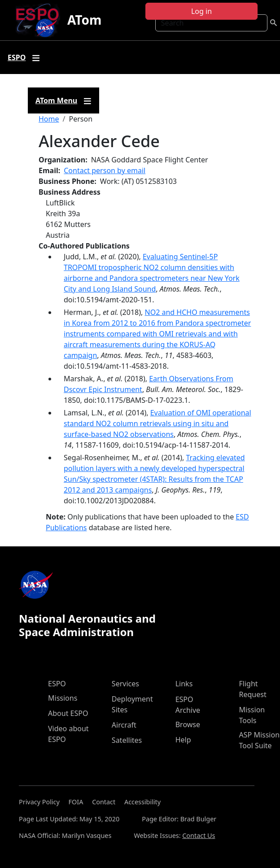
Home (49, 119)
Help (183, 740)
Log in (201, 11)
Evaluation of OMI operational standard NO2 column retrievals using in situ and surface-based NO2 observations (157, 423)
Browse (188, 724)
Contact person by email (105, 170)
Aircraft (124, 725)
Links (184, 684)
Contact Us (199, 835)
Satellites (127, 740)
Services (125, 684)
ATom (84, 20)
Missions (63, 698)
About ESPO (68, 713)
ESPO (57, 684)
